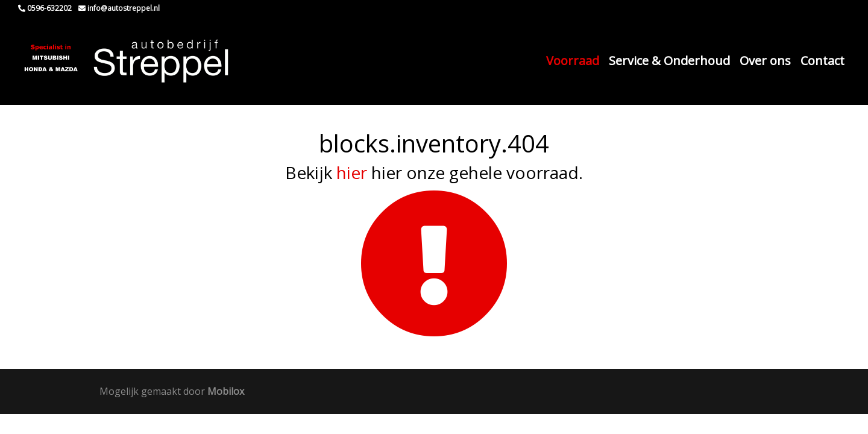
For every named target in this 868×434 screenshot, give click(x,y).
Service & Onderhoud (669, 61)
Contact (822, 61)
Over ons (765, 61)
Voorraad (573, 61)
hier (352, 172)
